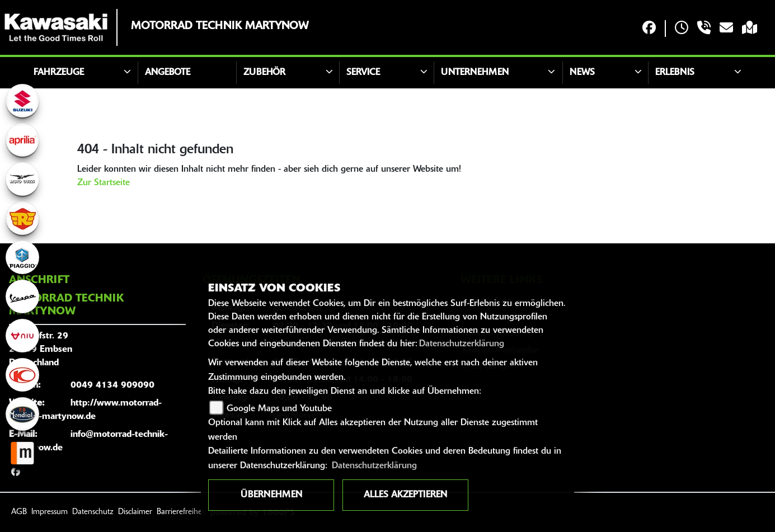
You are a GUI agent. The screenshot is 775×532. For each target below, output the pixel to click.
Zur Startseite (104, 183)
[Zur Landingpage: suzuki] (22, 101)
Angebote (168, 73)
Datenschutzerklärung (462, 344)
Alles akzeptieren (405, 495)
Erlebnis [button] (675, 73)
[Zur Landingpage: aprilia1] (22, 140)
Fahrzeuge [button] (59, 73)
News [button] (582, 73)
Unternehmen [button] (475, 73)
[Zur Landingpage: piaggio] (22, 257)
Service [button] (363, 73)
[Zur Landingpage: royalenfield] (22, 218)
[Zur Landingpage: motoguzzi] (22, 179)
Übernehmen (271, 495)
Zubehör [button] (264, 73)
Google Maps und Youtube (279, 409)
